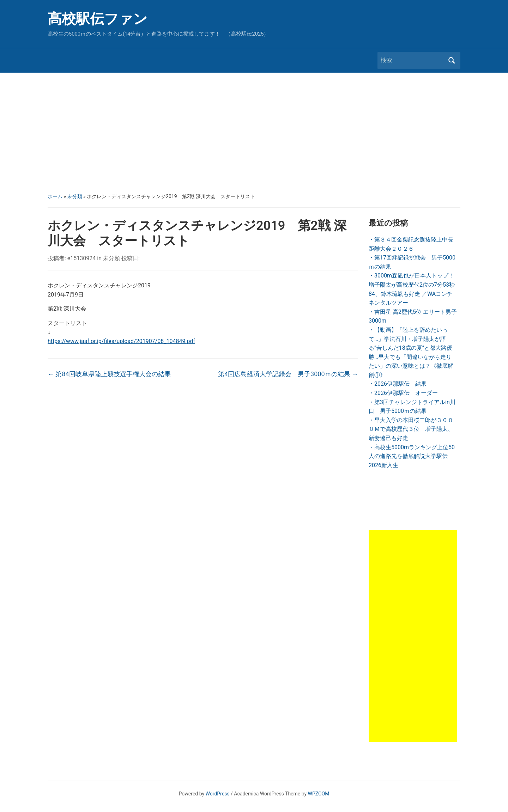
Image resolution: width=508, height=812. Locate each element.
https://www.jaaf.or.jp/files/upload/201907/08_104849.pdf (121, 341)
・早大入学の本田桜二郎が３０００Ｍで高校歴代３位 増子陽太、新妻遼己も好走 (411, 429)
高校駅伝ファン (98, 19)
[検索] (412, 60)
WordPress (218, 794)
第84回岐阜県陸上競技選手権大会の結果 (109, 374)
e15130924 (81, 258)
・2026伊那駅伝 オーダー (403, 393)
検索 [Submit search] (452, 60)
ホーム (55, 196)
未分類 (75, 196)
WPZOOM (319, 794)
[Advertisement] (254, 133)
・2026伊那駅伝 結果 (398, 384)
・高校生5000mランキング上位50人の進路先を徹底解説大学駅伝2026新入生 (412, 456)
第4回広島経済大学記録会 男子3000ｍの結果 (288, 374)
